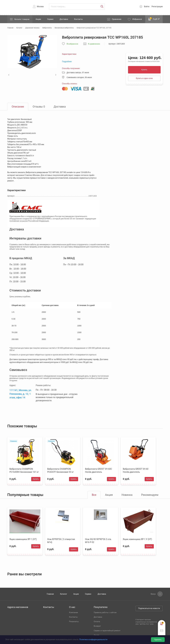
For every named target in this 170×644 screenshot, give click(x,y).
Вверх (153, 594)
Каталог (64, 594)
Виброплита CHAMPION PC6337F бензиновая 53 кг (60, 470)
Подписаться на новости (149, 608)
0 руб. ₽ (154, 19)
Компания (74, 612)
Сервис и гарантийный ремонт (107, 631)
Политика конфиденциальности (93, 639)
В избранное (72, 44)
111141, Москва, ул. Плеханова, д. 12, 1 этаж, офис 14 (21, 394)
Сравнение (117, 19)
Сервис (50, 19)
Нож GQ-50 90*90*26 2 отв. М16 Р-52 (98, 541)
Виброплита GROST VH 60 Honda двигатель (136, 470)
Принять (158, 640)
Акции (38, 19)
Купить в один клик (144, 78)
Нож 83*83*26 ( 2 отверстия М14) (61, 541)
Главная (50, 594)
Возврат (97, 626)
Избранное (137, 19)
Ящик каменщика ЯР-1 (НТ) (23, 539)
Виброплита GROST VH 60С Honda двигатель (98, 470)
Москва (40, 7)
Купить (144, 70)
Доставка (64, 19)
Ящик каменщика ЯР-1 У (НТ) (137, 539)
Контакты (78, 19)
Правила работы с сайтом (105, 612)
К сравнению (94, 44)
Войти (147, 7)
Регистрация (157, 7)
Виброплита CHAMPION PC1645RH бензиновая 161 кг (24, 470)
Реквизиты (74, 622)
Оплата (97, 622)
